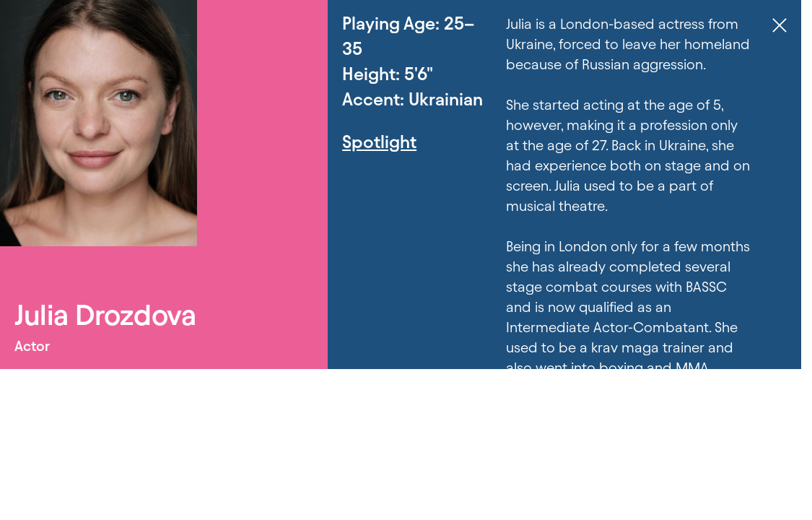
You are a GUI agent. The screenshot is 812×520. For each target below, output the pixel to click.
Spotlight (379, 142)
